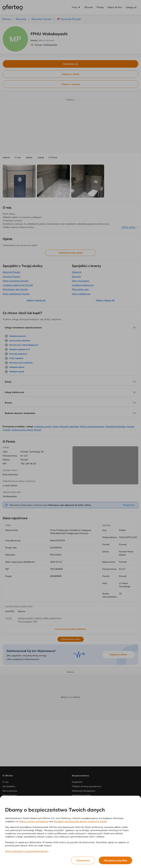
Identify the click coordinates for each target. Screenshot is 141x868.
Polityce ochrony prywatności (33, 821)
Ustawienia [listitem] (83, 860)
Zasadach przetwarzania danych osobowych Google (80, 821)
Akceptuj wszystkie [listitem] (115, 860)
